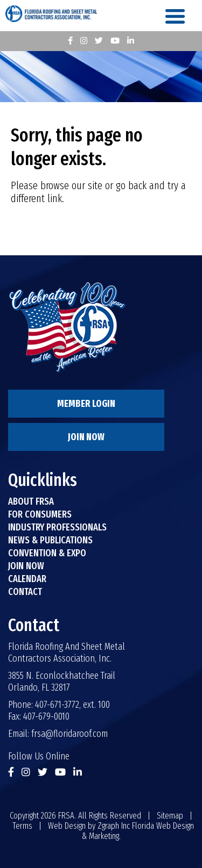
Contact (25, 592)
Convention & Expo (47, 553)
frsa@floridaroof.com (69, 734)
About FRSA (31, 501)
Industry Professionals (57, 527)
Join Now (86, 437)
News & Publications (50, 540)
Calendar (27, 579)
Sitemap (170, 816)
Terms (22, 826)
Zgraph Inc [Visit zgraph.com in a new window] (114, 826)
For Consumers (40, 514)
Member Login (86, 404)
